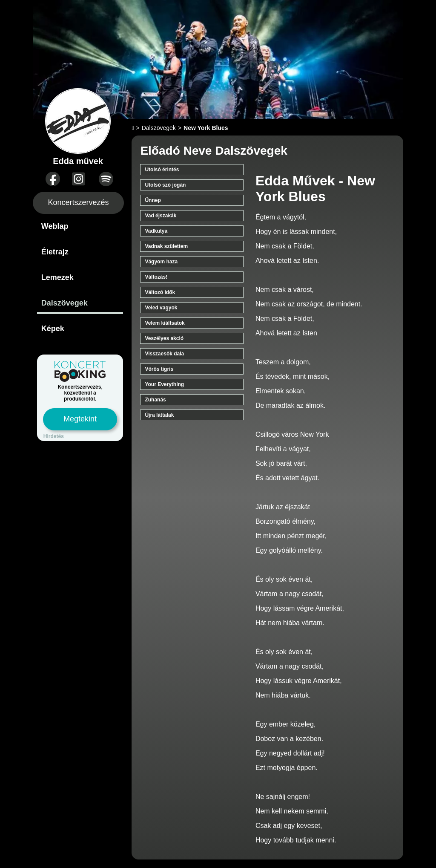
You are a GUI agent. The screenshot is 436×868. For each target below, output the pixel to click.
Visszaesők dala (164, 354)
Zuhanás (155, 400)
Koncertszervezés (79, 202)
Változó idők (160, 292)
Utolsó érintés (162, 170)
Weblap (55, 226)
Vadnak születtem (166, 246)
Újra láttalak (159, 415)
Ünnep (153, 200)
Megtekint (80, 419)
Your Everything (164, 384)
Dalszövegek (65, 303)
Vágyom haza (161, 262)
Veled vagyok (161, 308)
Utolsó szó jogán (165, 185)
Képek (53, 329)
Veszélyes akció (164, 338)
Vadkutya (156, 231)
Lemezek (57, 277)
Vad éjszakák (161, 216)
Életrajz (55, 252)
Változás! (156, 277)
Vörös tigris (159, 369)
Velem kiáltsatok (165, 323)
